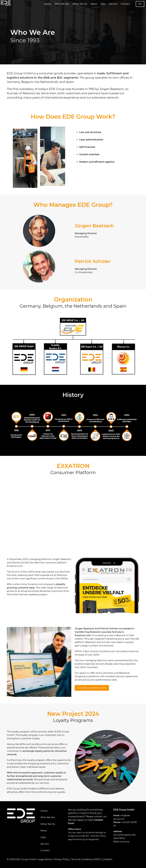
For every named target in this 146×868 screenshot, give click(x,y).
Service (113, 4)
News (94, 4)
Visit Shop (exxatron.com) (92, 688)
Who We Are (62, 4)
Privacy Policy (62, 859)
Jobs (103, 4)
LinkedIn (107, 859)
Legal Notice (45, 859)
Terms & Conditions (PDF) (86, 859)
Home (48, 4)
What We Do (80, 4)
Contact (125, 4)
